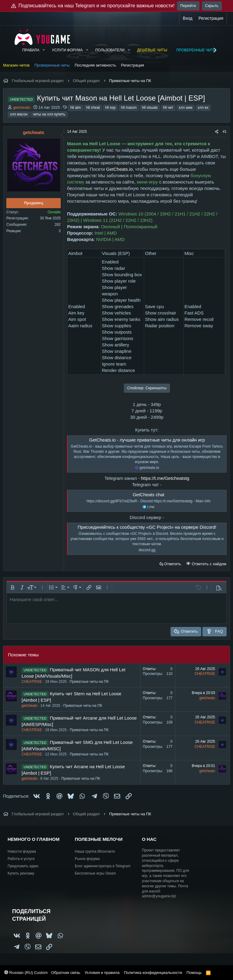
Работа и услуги (21, 859)
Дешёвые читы (152, 50)
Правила (31, 50)
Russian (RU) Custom (26, 973)
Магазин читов (16, 65)
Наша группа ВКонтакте (95, 851)
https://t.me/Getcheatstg (165, 478)
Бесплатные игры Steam (95, 873)
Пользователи (110, 50)
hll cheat (93, 108)
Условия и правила (102, 973)
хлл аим (186, 108)
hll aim (76, 108)
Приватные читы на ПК (89, 682)
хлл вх (203, 108)
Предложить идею (23, 866)
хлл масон (19, 114)
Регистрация (133, 65)
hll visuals (150, 108)
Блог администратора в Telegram (103, 866)
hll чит (168, 108)
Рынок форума (87, 859)
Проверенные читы (196, 50)
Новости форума (22, 851)
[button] (44, 50)
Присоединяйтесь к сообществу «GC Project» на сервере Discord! (147, 527)
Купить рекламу (21, 873)
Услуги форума (67, 50)
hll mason (129, 108)
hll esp (111, 108)
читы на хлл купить (49, 114)
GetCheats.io (120, 169)
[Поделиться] (217, 132)
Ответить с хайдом (208, 564)
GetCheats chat (148, 495)
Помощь (194, 973)
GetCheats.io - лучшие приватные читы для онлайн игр (147, 440)
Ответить (173, 564)
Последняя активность (95, 65)
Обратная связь (66, 973)
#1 (225, 132)
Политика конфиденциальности (153, 973)
